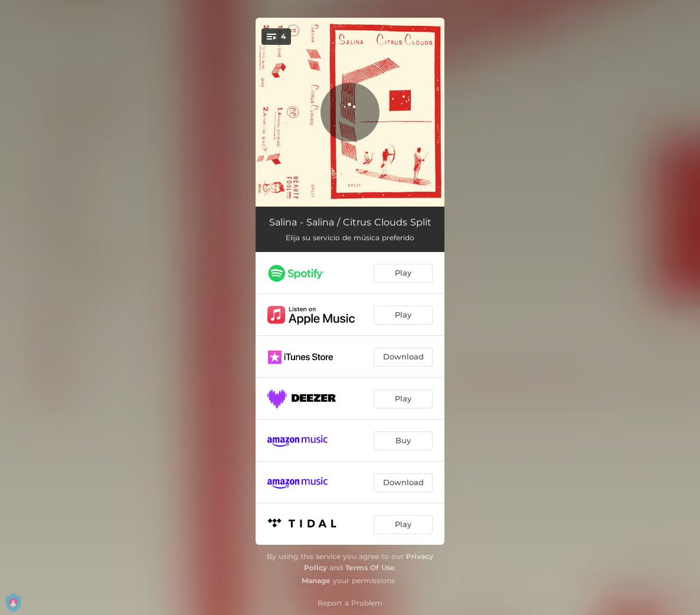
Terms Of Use (370, 567)
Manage (316, 580)
